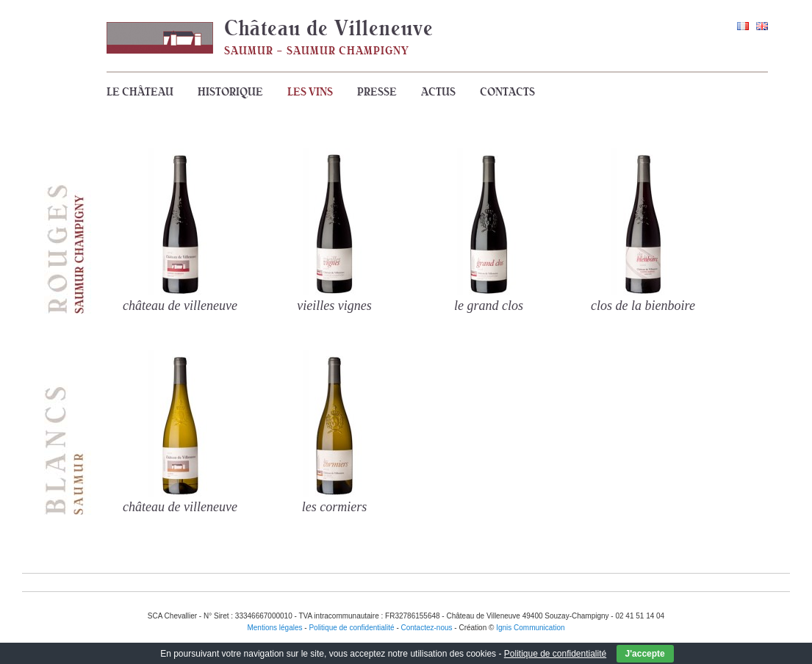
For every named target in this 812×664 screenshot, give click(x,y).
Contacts (507, 92)
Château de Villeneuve (329, 28)
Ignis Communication (530, 628)
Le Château (140, 92)
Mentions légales (274, 628)
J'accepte (645, 654)
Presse (377, 92)
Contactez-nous (427, 628)
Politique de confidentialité (555, 654)
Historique (230, 92)
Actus (438, 92)
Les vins (310, 92)
